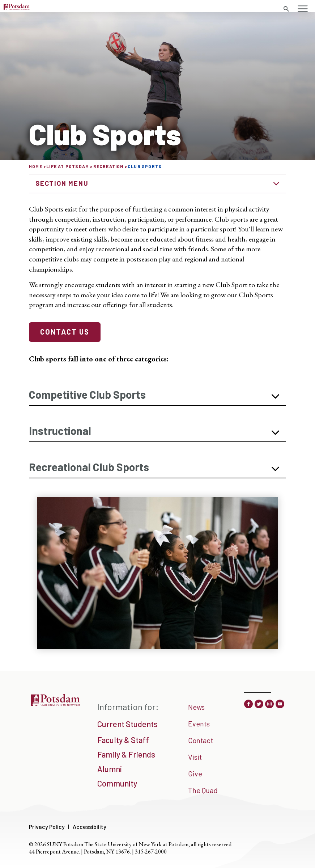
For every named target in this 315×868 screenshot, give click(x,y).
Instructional (60, 431)
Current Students (127, 724)
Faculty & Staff (123, 740)
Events (199, 724)
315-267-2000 (151, 852)
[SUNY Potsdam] (55, 704)
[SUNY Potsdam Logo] (17, 8)
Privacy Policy (47, 827)
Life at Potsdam (68, 166)
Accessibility (90, 827)
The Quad (203, 790)
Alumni (110, 769)
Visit (195, 757)
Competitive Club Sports (87, 394)
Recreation (108, 166)
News (196, 707)
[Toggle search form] (286, 9)
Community (117, 783)
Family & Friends (126, 754)
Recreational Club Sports (89, 467)
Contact (201, 740)
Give (195, 773)
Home (36, 166)
